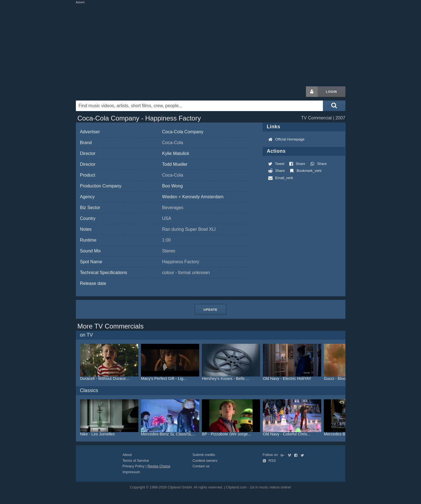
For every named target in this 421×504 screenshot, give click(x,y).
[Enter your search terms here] (200, 106)
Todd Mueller (175, 164)
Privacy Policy (134, 466)
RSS (269, 461)
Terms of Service (136, 461)
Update (210, 310)
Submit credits (204, 455)
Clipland (105, 92)
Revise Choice (159, 466)
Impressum (131, 472)
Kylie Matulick (176, 153)
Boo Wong (172, 186)
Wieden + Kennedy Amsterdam (193, 197)
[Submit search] (334, 106)
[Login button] (312, 92)
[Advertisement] (211, 44)
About (127, 455)
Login (332, 92)
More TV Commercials (111, 326)
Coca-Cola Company (183, 132)
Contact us (201, 466)
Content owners (205, 461)
